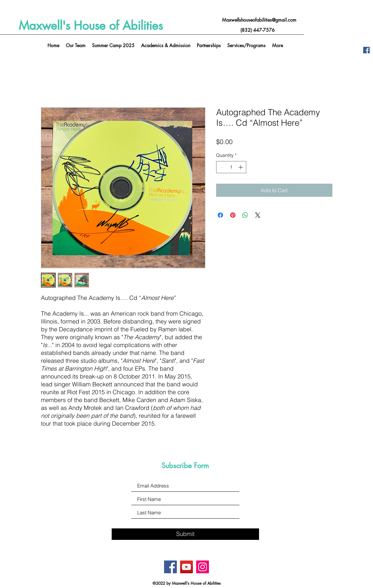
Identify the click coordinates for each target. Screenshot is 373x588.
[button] (246, 46)
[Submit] (185, 534)
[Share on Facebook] (220, 215)
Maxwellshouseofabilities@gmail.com (259, 20)
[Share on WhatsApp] (245, 215)
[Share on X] (258, 215)
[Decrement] (221, 167)
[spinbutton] (231, 167)
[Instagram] (203, 567)
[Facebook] (366, 50)
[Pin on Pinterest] (233, 215)
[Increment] (241, 167)
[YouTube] (186, 567)
